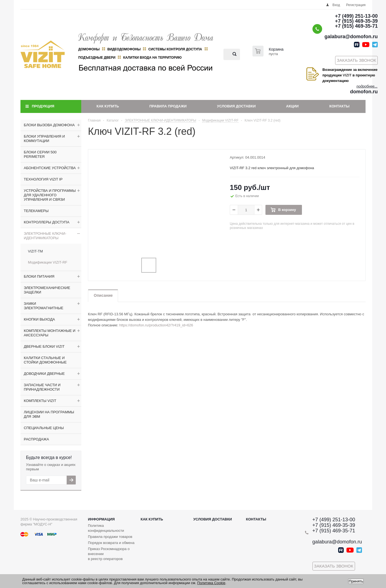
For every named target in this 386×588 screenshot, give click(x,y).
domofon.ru (364, 92)
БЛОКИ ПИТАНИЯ (39, 276)
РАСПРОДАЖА (36, 439)
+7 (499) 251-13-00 (356, 16)
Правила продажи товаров (110, 537)
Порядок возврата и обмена (111, 543)
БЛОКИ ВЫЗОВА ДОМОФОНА (49, 125)
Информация (101, 519)
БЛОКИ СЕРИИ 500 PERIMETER (40, 154)
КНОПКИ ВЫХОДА (39, 319)
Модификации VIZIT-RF (48, 262)
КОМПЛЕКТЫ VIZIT (40, 401)
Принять (356, 581)
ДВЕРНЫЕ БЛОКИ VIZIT (44, 346)
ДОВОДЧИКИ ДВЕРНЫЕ (44, 374)
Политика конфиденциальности (106, 528)
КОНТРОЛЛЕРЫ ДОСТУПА (47, 222)
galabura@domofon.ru (351, 37)
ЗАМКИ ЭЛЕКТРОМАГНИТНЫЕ (44, 306)
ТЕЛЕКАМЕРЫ (36, 211)
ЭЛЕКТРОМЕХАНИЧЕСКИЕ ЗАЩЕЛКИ (47, 290)
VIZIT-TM (35, 251)
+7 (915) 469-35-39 (356, 21)
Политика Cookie (211, 583)
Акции (293, 106)
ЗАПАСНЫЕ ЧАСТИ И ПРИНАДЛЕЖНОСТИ (42, 387)
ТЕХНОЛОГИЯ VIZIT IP (43, 179)
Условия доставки (236, 106)
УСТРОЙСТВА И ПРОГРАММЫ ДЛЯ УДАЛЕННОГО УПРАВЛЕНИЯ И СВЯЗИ (50, 195)
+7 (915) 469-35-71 (356, 26)
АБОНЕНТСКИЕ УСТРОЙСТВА (50, 168)
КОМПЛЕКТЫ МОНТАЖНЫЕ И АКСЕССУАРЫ (50, 333)
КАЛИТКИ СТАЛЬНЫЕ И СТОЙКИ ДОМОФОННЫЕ (45, 360)
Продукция (43, 106)
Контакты (339, 106)
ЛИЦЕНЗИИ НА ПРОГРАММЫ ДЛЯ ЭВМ (49, 414)
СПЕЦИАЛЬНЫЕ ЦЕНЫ (44, 428)
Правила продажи (168, 106)
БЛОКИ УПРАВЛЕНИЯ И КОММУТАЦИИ (44, 139)
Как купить (108, 106)
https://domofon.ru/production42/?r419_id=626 (156, 325)
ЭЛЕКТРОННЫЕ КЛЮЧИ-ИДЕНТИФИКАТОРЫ (45, 236)
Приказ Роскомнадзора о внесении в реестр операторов (109, 554)
